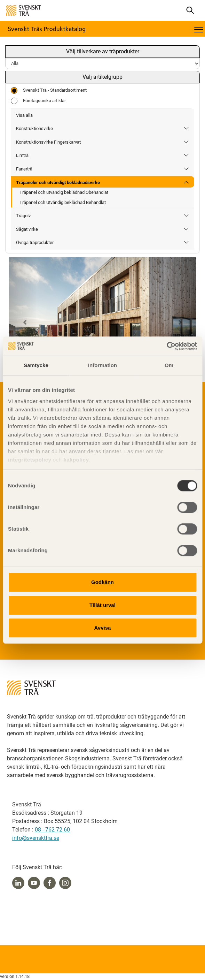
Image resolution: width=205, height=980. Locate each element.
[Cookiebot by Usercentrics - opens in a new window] (167, 346)
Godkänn (102, 582)
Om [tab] (169, 365)
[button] (23, 320)
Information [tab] (103, 365)
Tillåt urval (102, 605)
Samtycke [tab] (36, 365)
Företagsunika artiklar (38, 101)
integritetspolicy (30, 460)
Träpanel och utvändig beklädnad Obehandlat (64, 192)
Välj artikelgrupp (102, 77)
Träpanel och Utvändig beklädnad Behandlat (63, 202)
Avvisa (103, 628)
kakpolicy (76, 460)
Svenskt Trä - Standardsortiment (49, 90)
